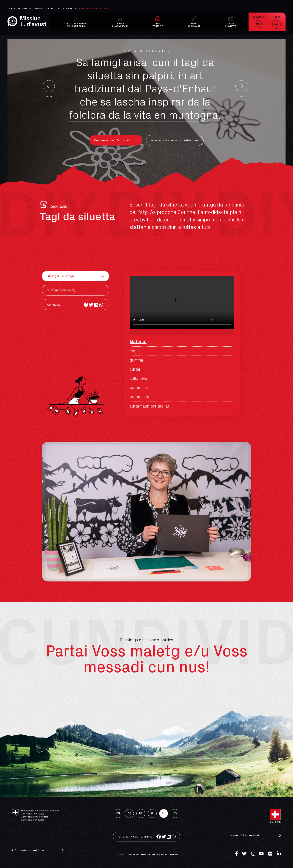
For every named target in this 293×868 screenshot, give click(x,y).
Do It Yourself (152, 51)
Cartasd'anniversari (120, 25)
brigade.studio (168, 854)
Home (128, 51)
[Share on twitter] (91, 305)
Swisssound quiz (194, 25)
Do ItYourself (158, 25)
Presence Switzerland (142, 854)
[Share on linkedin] (96, 305)
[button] (116, 140)
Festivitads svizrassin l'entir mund (76, 25)
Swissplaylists (231, 25)
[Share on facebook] (86, 305)
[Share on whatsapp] (101, 305)
